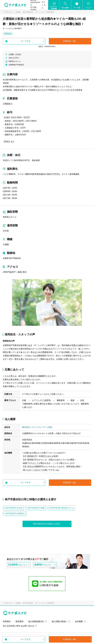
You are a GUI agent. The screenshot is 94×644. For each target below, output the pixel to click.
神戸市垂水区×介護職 (36, 508)
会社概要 (79, 621)
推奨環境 (19, 621)
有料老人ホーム (10, 217)
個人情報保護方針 (36, 621)
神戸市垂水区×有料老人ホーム (62, 508)
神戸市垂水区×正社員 (14, 508)
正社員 (6, 231)
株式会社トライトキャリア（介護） (38, 427)
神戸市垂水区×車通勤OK (15, 513)
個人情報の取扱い (59, 621)
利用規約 (7, 621)
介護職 (6, 244)
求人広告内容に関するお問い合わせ (18, 626)
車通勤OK (8, 34)
